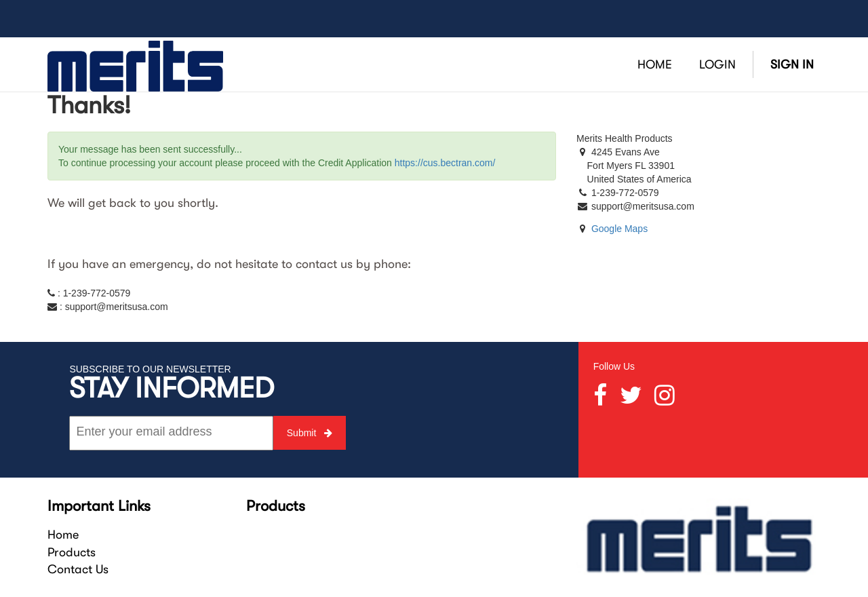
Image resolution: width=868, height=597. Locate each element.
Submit (310, 433)
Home (63, 535)
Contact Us (78, 569)
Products (72, 552)
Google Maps (619, 229)
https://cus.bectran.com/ (445, 163)
